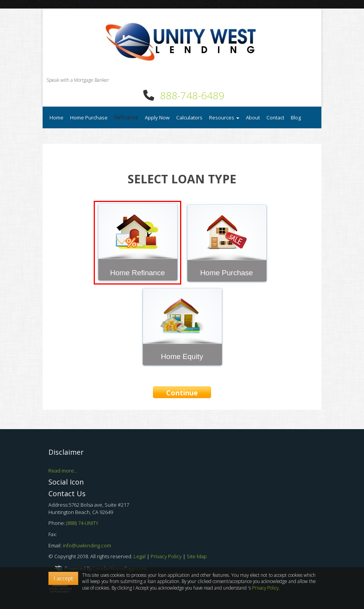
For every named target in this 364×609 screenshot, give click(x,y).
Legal (140, 556)
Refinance (126, 117)
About (253, 117)
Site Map (197, 556)
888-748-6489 (192, 95)
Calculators (189, 117)
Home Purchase (89, 117)
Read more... (63, 471)
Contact (275, 117)
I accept (63, 578)
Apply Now (157, 117)
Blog (296, 117)
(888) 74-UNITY (82, 523)
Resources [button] (224, 117)
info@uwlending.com (87, 545)
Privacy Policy (167, 556)
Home (57, 117)
